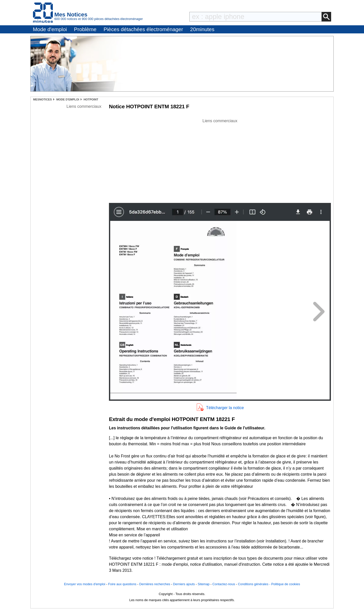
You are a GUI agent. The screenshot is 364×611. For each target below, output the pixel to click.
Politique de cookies (286, 584)
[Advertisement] (220, 159)
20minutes (202, 29)
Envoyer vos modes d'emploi (85, 584)
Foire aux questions (122, 584)
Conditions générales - (255, 584)
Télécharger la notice (225, 408)
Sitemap (204, 584)
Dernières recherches (155, 584)
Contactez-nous (224, 584)
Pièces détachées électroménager (143, 29)
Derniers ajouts (184, 584)
